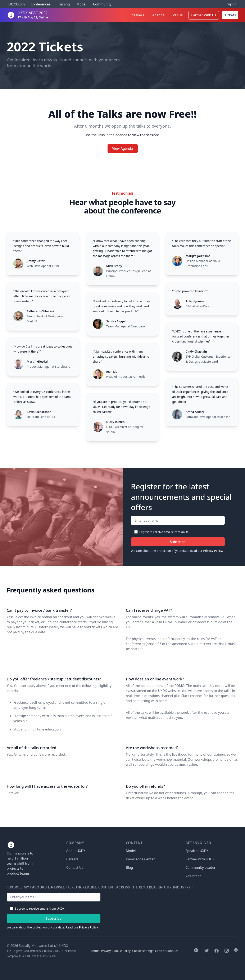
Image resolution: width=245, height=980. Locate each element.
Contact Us (75, 868)
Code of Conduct (166, 951)
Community (102, 4)
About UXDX (76, 851)
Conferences (40, 4)
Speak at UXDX (197, 851)
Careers (72, 859)
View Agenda (122, 149)
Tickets (230, 15)
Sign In (231, 4)
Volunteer (193, 876)
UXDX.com (17, 4)
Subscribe (178, 542)
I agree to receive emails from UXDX (164, 532)
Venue (178, 15)
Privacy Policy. (213, 551)
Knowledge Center (140, 859)
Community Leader (200, 868)
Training (63, 4)
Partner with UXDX (200, 859)
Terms (95, 951)
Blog (130, 868)
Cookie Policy (122, 951)
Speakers (137, 15)
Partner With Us (204, 15)
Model (81, 4)
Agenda (158, 15)
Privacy (106, 951)
